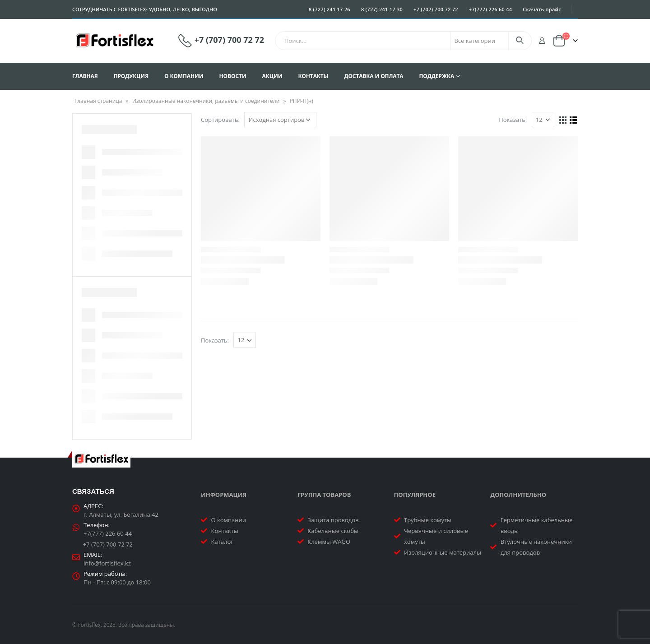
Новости (233, 76)
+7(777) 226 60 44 (491, 9)
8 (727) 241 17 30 (382, 9)
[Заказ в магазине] (280, 120)
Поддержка (436, 76)
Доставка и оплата (374, 76)
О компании (184, 76)
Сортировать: (220, 120)
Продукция (131, 76)
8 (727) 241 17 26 (330, 9)
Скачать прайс (542, 9)
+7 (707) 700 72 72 (436, 9)
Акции (272, 76)
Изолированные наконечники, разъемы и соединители (206, 101)
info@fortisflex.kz (107, 563)
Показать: (513, 120)
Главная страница (98, 101)
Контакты (313, 76)
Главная (85, 76)
